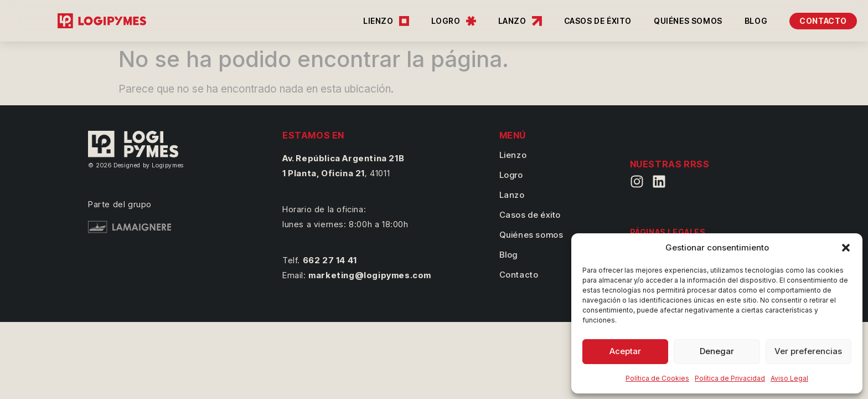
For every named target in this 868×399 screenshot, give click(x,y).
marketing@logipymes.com (370, 275)
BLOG (756, 21)
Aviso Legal (789, 378)
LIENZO (386, 21)
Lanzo (512, 195)
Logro (511, 175)
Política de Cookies (657, 378)
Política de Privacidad (730, 378)
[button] (846, 248)
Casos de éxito (530, 215)
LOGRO (454, 21)
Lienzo (513, 155)
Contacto (519, 275)
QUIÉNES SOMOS (688, 21)
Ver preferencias (808, 351)
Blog (508, 255)
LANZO (520, 21)
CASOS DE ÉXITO (598, 21)
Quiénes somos (531, 235)
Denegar (717, 351)
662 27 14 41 (330, 260)
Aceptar (625, 351)
